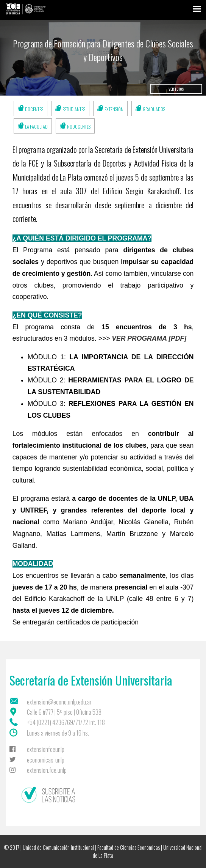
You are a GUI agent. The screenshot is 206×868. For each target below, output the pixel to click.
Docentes (34, 109)
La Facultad (36, 127)
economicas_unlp (46, 760)
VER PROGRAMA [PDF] (149, 338)
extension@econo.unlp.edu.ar (59, 702)
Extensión (114, 109)
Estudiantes (74, 109)
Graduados (154, 109)
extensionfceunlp (46, 749)
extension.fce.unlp (47, 770)
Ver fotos (176, 89)
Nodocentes (79, 127)
